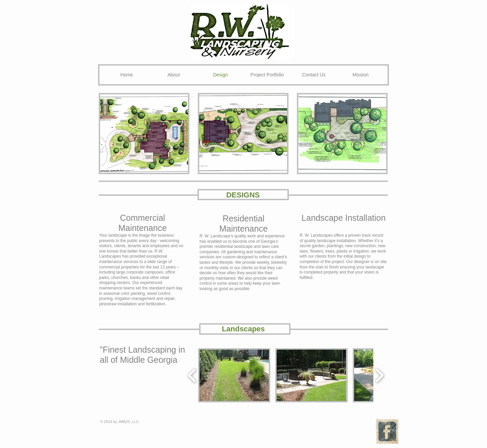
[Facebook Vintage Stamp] (387, 432)
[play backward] (192, 375)
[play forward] (379, 375)
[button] (144, 134)
